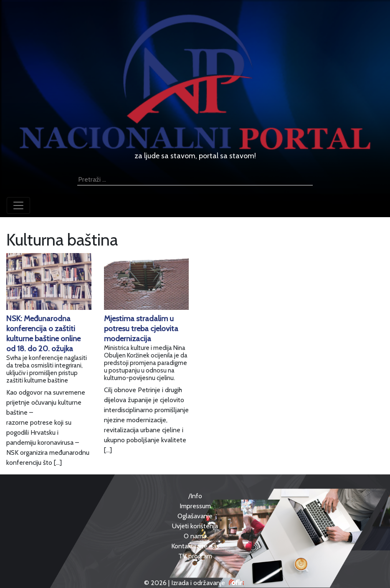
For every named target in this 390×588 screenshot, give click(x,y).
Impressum (195, 506)
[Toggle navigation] (18, 205)
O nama (195, 536)
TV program (195, 556)
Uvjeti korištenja (195, 526)
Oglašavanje (195, 516)
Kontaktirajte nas (195, 546)
